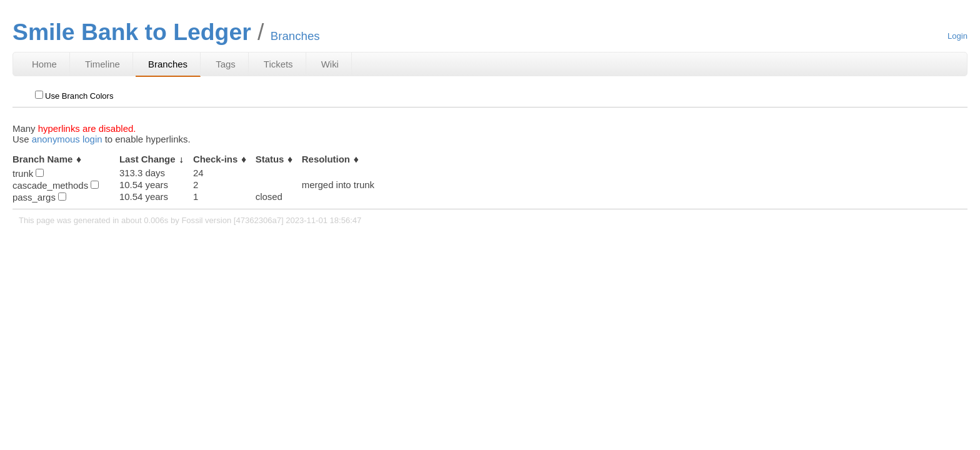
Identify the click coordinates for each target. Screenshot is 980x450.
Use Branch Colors (74, 96)
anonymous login (67, 139)
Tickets (278, 64)
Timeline (102, 64)
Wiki (330, 64)
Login (957, 36)
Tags (226, 64)
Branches (168, 64)
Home (44, 64)
